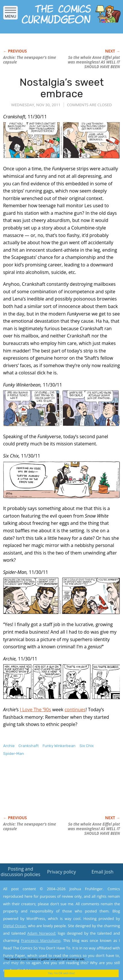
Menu (11, 14)
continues (75, 710)
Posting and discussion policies (20, 872)
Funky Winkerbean (59, 746)
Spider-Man (14, 754)
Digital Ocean (15, 926)
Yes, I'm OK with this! (61, 973)
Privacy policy (61, 872)
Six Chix (87, 746)
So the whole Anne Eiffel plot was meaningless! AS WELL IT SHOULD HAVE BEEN (94, 62)
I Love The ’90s (35, 710)
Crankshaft (29, 746)
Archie (9, 746)
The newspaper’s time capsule (30, 60)
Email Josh (103, 872)
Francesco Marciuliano (41, 940)
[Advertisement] (49, 792)
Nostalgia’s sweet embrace (62, 88)
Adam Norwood (41, 933)
